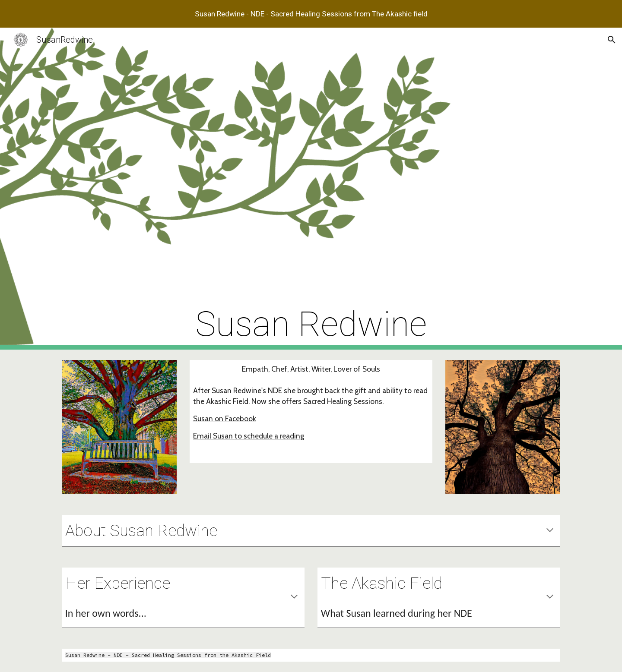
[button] (612, 40)
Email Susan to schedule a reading (249, 436)
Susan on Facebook (225, 418)
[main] (311, 189)
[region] (311, 14)
